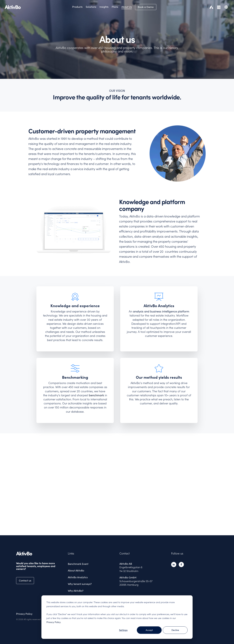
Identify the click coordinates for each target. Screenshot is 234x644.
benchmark (96, 395)
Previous (9, 483)
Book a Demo (146, 7)
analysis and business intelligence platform (161, 311)
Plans (115, 7)
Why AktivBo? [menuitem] (76, 591)
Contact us (25, 581)
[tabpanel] (117, 483)
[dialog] (117, 617)
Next (225, 483)
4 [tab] (122, 529)
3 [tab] (120, 529)
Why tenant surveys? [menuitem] (80, 584)
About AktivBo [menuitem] (76, 570)
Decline (175, 630)
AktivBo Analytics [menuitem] (78, 577)
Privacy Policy (54, 622)
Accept (149, 630)
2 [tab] (117, 529)
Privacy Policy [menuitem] (24, 614)
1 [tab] (114, 529)
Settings (123, 630)
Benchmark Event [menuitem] (78, 564)
